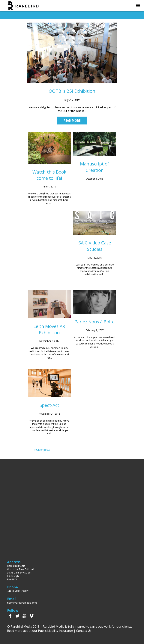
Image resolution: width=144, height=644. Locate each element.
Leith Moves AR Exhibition (49, 329)
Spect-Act (49, 405)
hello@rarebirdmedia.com (22, 603)
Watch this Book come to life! (49, 175)
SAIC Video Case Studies (95, 246)
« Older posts (42, 450)
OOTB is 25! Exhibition (72, 91)
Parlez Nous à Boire (95, 322)
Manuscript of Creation (95, 167)
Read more (72, 121)
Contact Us (84, 631)
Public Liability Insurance (55, 631)
